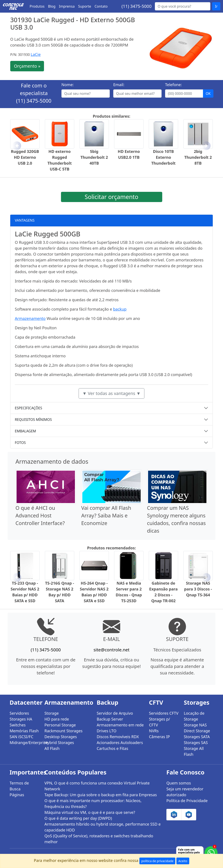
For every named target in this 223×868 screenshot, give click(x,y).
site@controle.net (111, 650)
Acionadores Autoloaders (120, 743)
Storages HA (21, 719)
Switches (18, 725)
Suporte (85, 6)
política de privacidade (157, 861)
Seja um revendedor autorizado (185, 792)
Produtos (37, 6)
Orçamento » (27, 66)
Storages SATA (197, 737)
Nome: (68, 85)
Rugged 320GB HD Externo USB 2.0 (25, 157)
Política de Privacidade (187, 801)
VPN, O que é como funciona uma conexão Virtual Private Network (97, 786)
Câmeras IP (159, 737)
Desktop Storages (61, 737)
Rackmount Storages (63, 731)
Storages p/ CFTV (160, 722)
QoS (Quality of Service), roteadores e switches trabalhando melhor (99, 839)
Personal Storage (60, 725)
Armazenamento (30, 318)
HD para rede (57, 719)
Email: (119, 85)
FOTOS (20, 443)
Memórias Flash (24, 731)
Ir (216, 6)
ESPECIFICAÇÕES (29, 408)
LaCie (36, 54)
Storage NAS (195, 725)
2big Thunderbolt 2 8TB (198, 157)
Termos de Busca (19, 786)
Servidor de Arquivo (115, 713)
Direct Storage (197, 731)
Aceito (183, 861)
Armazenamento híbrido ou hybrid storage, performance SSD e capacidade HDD (103, 827)
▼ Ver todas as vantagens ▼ (111, 393)
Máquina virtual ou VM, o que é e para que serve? (90, 812)
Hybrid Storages (59, 743)
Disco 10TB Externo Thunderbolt (163, 157)
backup (120, 309)
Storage (52, 713)
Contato (101, 6)
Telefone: (173, 85)
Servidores (19, 713)
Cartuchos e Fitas (112, 748)
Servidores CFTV (164, 713)
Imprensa (67, 6)
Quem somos (179, 783)
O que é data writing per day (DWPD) (78, 818)
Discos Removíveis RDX (118, 737)
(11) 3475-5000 (137, 6)
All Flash (52, 748)
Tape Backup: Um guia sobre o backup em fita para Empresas (101, 795)
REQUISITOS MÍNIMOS (33, 420)
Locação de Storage (194, 716)
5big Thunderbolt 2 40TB (94, 157)
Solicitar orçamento (111, 197)
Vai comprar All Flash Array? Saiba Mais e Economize (106, 515)
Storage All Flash (194, 751)
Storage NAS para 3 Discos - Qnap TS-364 (198, 589)
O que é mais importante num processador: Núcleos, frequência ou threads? (93, 804)
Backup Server (110, 719)
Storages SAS (196, 743)
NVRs (154, 731)
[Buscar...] (183, 6)
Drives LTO (107, 731)
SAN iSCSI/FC (21, 737)
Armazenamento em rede (120, 725)
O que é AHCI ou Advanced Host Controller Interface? (40, 515)
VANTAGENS (25, 220)
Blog (52, 6)
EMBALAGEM (25, 431)
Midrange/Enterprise (24, 743)
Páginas (17, 795)
